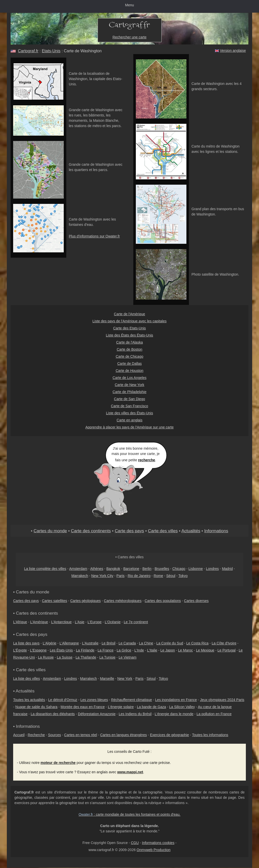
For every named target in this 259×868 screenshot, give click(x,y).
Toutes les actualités (29, 700)
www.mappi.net (130, 772)
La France (106, 650)
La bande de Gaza (151, 707)
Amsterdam (78, 569)
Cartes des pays (26, 601)
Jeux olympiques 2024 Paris (222, 700)
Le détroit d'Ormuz (63, 700)
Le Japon (168, 650)
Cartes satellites (55, 601)
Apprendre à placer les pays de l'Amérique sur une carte (130, 427)
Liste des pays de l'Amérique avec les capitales (130, 321)
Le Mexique (205, 650)
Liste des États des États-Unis (130, 335)
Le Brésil (109, 643)
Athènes (97, 569)
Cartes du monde (50, 531)
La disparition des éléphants (53, 714)
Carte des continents (91, 531)
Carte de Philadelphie (129, 392)
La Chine (146, 643)
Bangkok (113, 569)
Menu (129, 5)
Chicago (179, 569)
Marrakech (80, 576)
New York (125, 679)
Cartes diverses (196, 601)
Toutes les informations (210, 735)
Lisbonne (196, 569)
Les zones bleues (94, 700)
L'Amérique (39, 622)
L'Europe (95, 622)
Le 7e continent (136, 622)
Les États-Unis (61, 650)
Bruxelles (162, 569)
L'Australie (90, 643)
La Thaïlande (86, 657)
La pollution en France (214, 714)
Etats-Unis (51, 51)
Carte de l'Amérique (129, 314)
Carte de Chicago (130, 356)
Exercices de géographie (169, 735)
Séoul (171, 576)
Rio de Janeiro (139, 576)
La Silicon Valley (182, 707)
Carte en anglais (129, 420)
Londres (212, 569)
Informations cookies (158, 843)
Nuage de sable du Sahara (37, 707)
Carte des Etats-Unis (129, 328)
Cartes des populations (163, 601)
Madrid (227, 569)
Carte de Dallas (130, 364)
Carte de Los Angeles (129, 378)
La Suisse (65, 657)
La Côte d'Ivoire (224, 643)
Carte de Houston (129, 371)
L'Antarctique (61, 622)
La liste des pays (26, 643)
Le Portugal (227, 650)
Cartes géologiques (86, 601)
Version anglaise (233, 51)
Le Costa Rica (197, 643)
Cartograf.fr (28, 51)
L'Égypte (20, 650)
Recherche (36, 735)
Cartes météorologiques (123, 601)
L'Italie (152, 650)
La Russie (46, 657)
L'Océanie (113, 622)
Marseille (107, 679)
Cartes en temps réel (81, 735)
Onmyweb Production (154, 850)
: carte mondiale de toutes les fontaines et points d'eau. (130, 814)
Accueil (19, 735)
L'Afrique (20, 622)
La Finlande (85, 650)
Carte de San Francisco (129, 406)
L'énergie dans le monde (174, 714)
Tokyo (183, 576)
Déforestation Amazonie (97, 714)
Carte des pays (129, 531)
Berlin (147, 569)
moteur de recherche (58, 763)
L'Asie (80, 622)
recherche (147, 460)
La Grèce (124, 650)
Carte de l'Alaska (129, 342)
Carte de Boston (129, 349)
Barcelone (131, 569)
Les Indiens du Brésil (135, 714)
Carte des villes (163, 531)
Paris (120, 576)
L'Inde (139, 650)
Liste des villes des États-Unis (129, 413)
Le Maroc (185, 650)
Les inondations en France (176, 700)
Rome (158, 576)
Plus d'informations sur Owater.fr (94, 236)
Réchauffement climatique (132, 700)
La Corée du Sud (170, 643)
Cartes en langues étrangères (123, 735)
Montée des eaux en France (83, 707)
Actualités (191, 531)
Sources (55, 735)
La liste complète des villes (45, 569)
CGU (135, 843)
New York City (102, 576)
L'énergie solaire (121, 707)
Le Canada (127, 643)
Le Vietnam (128, 657)
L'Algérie (50, 643)
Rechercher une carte (130, 37)
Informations (216, 531)
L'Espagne (38, 650)
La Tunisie (107, 657)
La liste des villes (27, 679)
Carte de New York (130, 385)
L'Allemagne (69, 643)
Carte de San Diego (130, 399)
